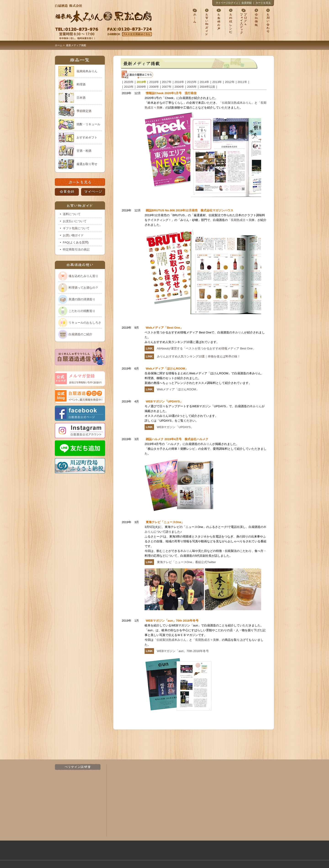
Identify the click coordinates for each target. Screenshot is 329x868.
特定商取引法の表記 (76, 249)
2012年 (230, 82)
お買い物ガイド (73, 235)
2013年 (217, 82)
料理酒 (81, 84)
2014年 (204, 82)
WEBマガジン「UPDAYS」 (175, 427)
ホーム (59, 45)
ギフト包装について (76, 228)
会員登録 (247, 3)
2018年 (154, 82)
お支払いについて (75, 221)
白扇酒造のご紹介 (80, 334)
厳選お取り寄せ (87, 164)
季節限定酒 (84, 111)
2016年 (179, 82)
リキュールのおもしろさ (85, 323)
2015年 (192, 82)
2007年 (167, 87)
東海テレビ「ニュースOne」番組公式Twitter (186, 562)
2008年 (154, 87)
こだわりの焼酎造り (82, 311)
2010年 (129, 87)
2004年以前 (207, 87)
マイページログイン (227, 3)
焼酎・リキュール (88, 124)
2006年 (179, 87)
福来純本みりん (87, 71)
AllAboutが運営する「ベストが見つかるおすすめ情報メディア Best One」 (206, 348)
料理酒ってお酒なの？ (83, 288)
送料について (72, 214)
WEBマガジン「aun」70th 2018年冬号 (183, 651)
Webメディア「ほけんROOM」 (178, 389)
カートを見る (263, 3)
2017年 (167, 82)
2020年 (129, 82)
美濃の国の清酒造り (82, 299)
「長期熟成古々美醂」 (243, 220)
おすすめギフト (87, 137)
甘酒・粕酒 (84, 151)
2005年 (192, 87)
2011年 (242, 82)
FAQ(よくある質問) (76, 242)
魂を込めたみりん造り (83, 276)
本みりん (238, 332)
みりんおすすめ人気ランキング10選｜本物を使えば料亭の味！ (199, 356)
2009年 (141, 87)
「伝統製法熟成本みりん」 (237, 103)
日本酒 (81, 98)
